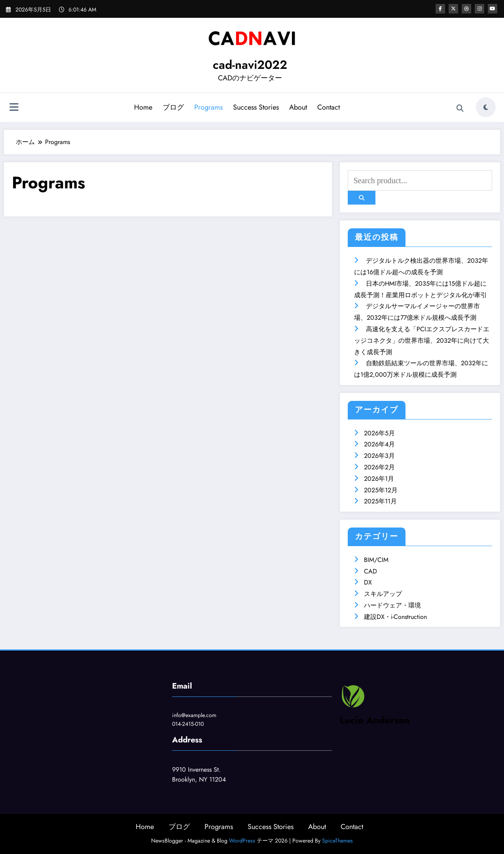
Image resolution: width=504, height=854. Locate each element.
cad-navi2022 (250, 65)
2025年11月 (380, 501)
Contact (329, 107)
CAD (370, 571)
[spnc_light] (486, 107)
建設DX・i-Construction (395, 617)
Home (143, 107)
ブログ (173, 107)
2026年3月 (379, 456)
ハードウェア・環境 (392, 605)
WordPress (242, 841)
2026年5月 (379, 433)
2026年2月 (379, 467)
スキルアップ (383, 594)
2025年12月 (381, 490)
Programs (208, 107)
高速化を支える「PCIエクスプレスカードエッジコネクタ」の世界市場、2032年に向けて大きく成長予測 (422, 341)
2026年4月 (379, 444)
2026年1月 (379, 479)
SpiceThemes (337, 841)
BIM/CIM (376, 560)
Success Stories (256, 107)
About (298, 107)
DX (368, 582)
